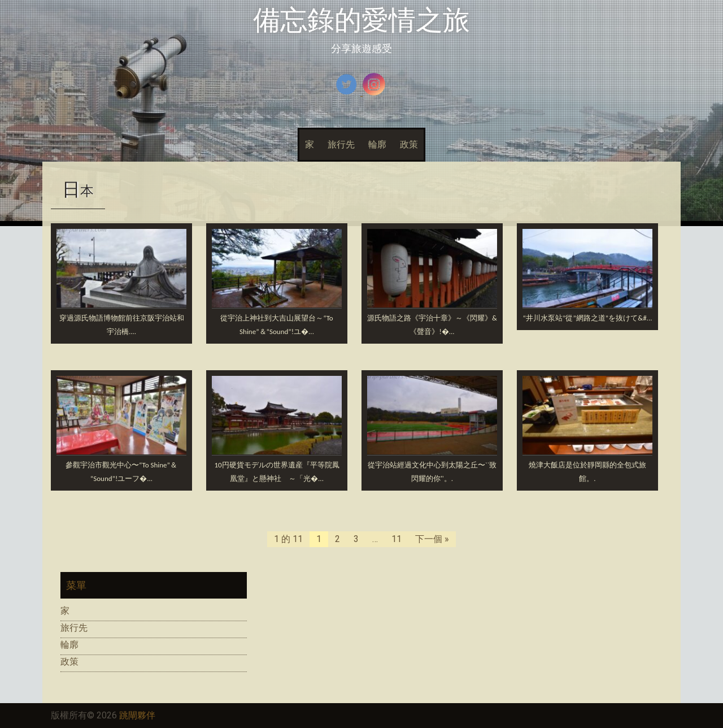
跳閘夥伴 (137, 715)
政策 (409, 144)
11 (397, 539)
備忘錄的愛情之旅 (361, 20)
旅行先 (341, 144)
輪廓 (377, 144)
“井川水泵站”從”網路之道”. (588, 318)
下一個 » (432, 539)
